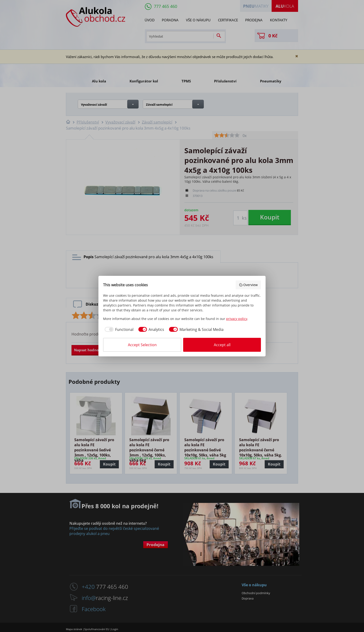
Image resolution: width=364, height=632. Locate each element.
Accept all (222, 345)
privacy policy (237, 319)
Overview (248, 285)
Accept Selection (142, 345)
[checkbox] (118, 329)
